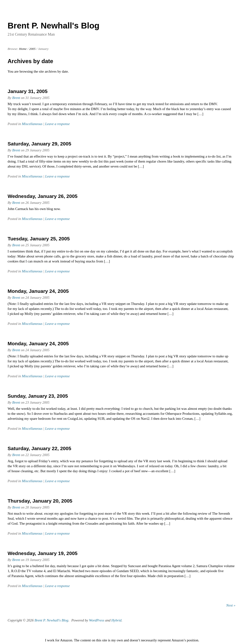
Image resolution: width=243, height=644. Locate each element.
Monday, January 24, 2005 (38, 291)
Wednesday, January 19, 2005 (43, 553)
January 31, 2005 (28, 91)
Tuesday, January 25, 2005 (39, 239)
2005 (32, 49)
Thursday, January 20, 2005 (40, 501)
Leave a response (57, 124)
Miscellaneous (32, 124)
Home (23, 49)
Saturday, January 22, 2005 (39, 448)
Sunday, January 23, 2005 (38, 396)
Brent (16, 98)
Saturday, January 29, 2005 (39, 144)
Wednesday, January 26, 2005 (43, 196)
